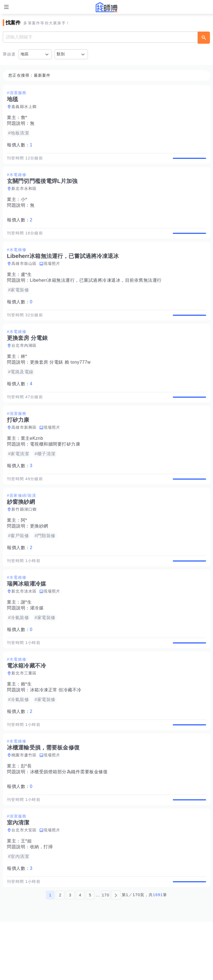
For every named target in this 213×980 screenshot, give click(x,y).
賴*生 (26, 725)
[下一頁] (116, 953)
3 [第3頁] (70, 953)
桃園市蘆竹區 (24, 801)
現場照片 (52, 275)
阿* (24, 549)
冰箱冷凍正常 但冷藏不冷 (56, 731)
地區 (25, 54)
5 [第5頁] (90, 953)
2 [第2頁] (60, 953)
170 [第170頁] (106, 953)
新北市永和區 (24, 194)
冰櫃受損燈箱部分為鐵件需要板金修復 (69, 818)
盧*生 (26, 286)
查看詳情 (189, 161)
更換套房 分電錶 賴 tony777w (60, 380)
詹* (24, 117)
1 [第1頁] (50, 953)
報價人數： (20, 145)
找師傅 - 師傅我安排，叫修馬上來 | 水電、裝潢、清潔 (106, 7)
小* (24, 205)
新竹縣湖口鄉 (24, 538)
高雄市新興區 (24, 451)
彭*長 (26, 812)
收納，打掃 (41, 899)
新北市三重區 (24, 714)
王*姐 (26, 893)
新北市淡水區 (24, 626)
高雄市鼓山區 (24, 275)
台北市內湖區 (24, 363)
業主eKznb (32, 461)
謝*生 (26, 637)
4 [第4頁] (80, 953)
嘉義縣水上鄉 (24, 107)
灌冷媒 (37, 643)
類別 (61, 54)
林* (24, 374)
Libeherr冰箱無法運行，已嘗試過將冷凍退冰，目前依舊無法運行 (96, 292)
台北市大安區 (24, 882)
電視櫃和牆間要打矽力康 (55, 467)
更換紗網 (39, 555)
